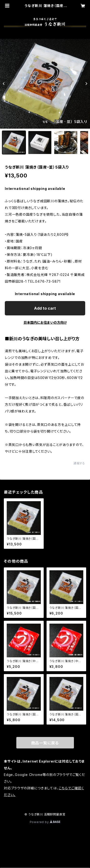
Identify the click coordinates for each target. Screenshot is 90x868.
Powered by (45, 822)
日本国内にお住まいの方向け (45, 322)
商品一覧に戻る (45, 743)
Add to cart (45, 308)
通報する (79, 463)
